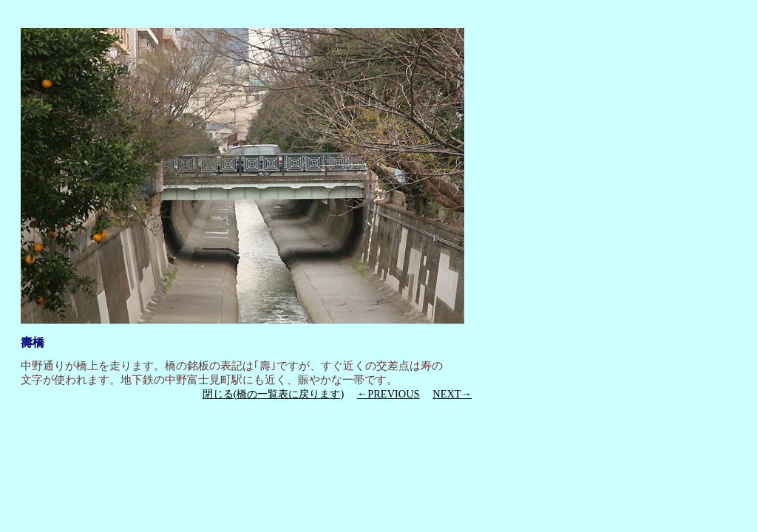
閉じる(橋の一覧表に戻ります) (274, 394)
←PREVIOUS (388, 394)
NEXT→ (452, 394)
